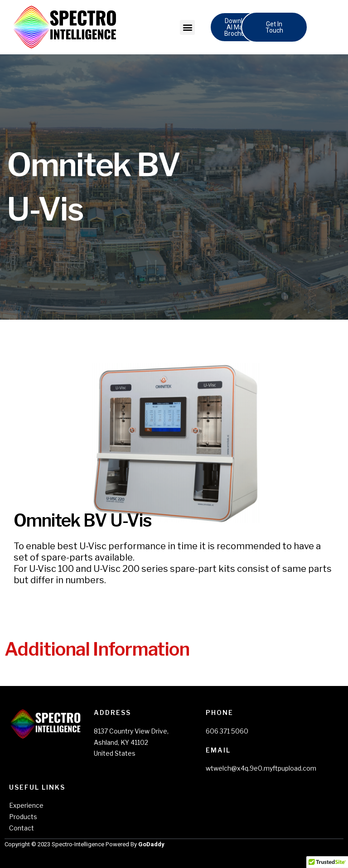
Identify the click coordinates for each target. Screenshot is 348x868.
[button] (187, 27)
